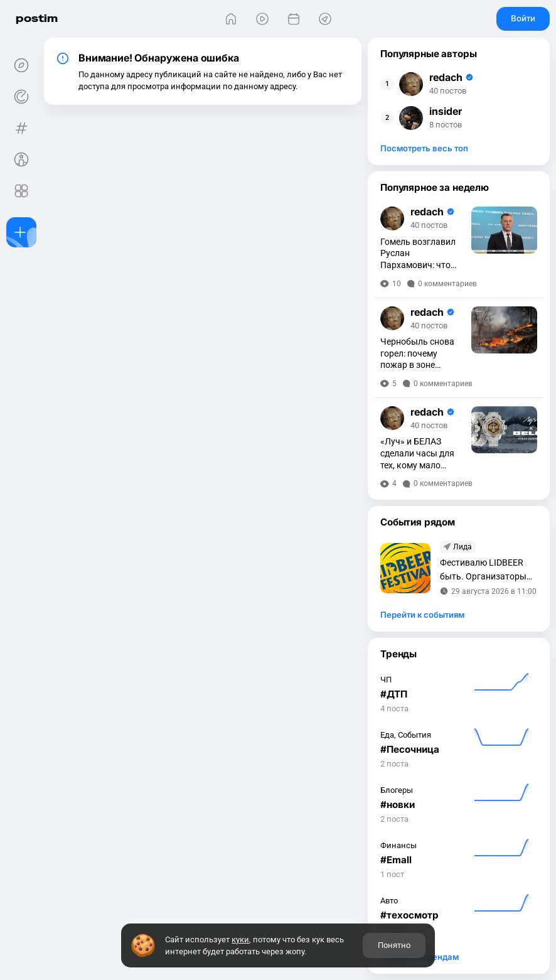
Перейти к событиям (422, 615)
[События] (294, 19)
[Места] (325, 19)
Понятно (394, 945)
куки (240, 940)
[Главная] (231, 19)
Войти (523, 18)
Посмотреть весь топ (424, 148)
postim (37, 19)
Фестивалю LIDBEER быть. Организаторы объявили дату (483, 570)
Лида (462, 547)
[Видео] (262, 19)
